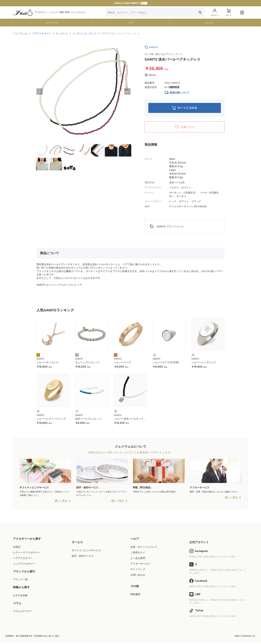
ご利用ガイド (138, 554)
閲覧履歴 (135, 596)
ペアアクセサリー (23, 559)
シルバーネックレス (48, 363)
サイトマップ (138, 571)
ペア (131, 23)
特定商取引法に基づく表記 (47, 637)
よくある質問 (138, 559)
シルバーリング (123, 363)
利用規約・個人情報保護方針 (19, 637)
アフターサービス (140, 565)
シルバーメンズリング (204, 363)
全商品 (17, 548)
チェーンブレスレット (87, 363)
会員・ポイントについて (144, 548)
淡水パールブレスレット (89, 420)
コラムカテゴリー (23, 613)
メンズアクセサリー (24, 565)
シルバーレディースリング (51, 420)
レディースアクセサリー (26, 554)
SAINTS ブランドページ (167, 228)
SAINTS (154, 47)
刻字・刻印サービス (83, 557)
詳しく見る (61, 502)
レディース (52, 23)
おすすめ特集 (20, 597)
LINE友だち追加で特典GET (130, 3)
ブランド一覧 (20, 581)
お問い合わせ (138, 576)
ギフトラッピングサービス (86, 552)
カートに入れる (184, 108)
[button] (40, 92)
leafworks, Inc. (249, 637)
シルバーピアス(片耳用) (166, 363)
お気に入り (185, 128)
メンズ (209, 23)
